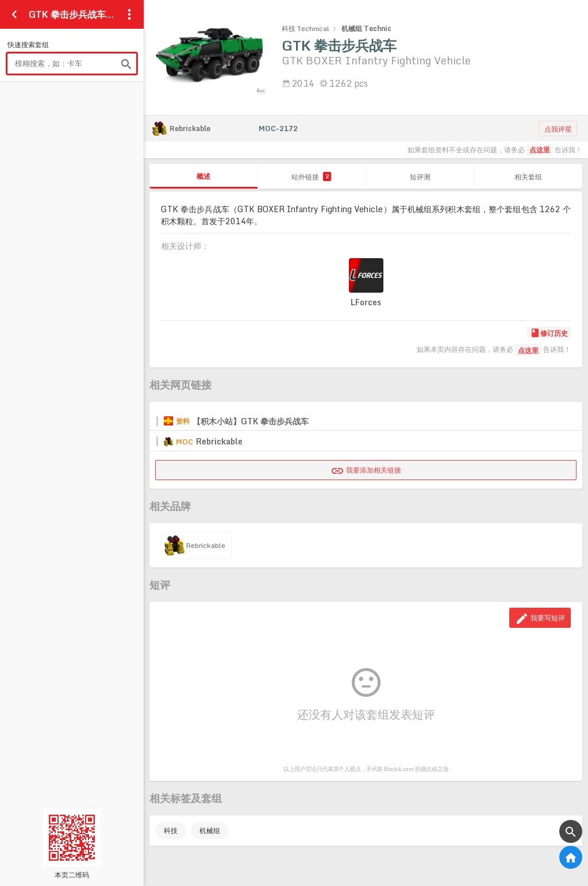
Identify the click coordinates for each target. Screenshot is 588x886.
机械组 (210, 831)
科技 (171, 831)
